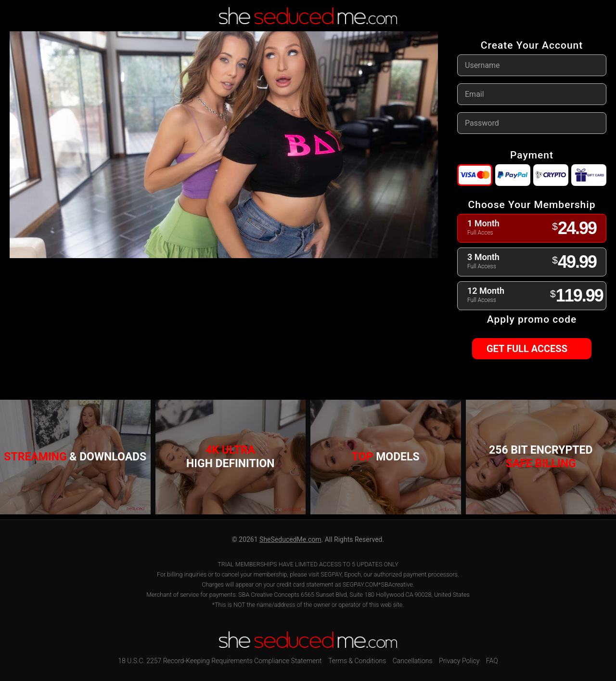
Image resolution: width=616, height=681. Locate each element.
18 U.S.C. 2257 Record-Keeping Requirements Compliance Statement (220, 661)
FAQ (492, 661)
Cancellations (413, 661)
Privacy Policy (459, 661)
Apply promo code (532, 319)
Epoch (353, 574)
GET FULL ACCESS (531, 349)
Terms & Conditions (357, 661)
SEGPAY (331, 574)
